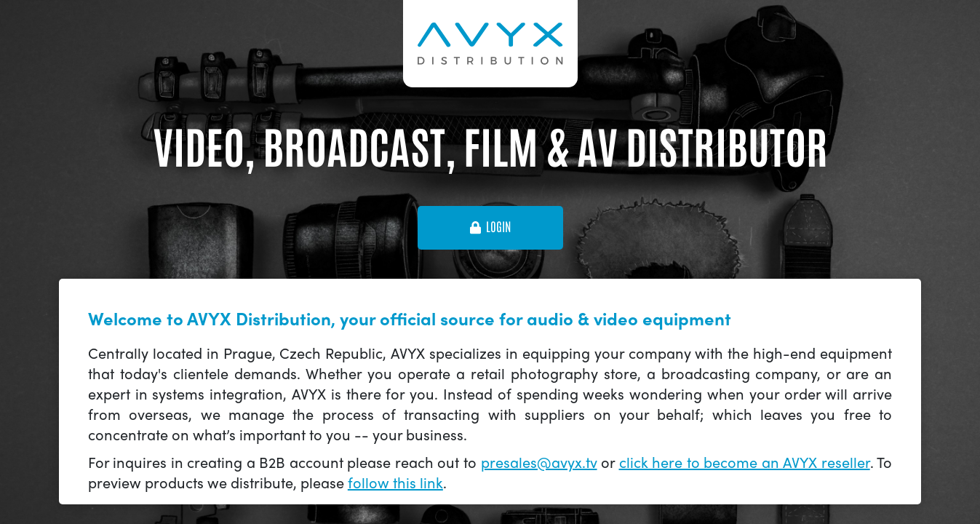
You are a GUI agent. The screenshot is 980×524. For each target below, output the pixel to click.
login (490, 227)
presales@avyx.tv (539, 462)
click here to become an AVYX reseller (745, 462)
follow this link (395, 482)
